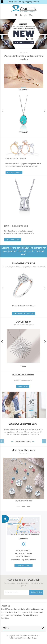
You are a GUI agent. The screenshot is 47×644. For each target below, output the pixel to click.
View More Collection (23, 314)
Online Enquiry (23, 568)
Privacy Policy (26, 638)
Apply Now (21, 387)
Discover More (16, 173)
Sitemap (35, 638)
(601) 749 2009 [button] (25, 559)
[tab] (23, 631)
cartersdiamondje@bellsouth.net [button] (24, 562)
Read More (5, 621)
